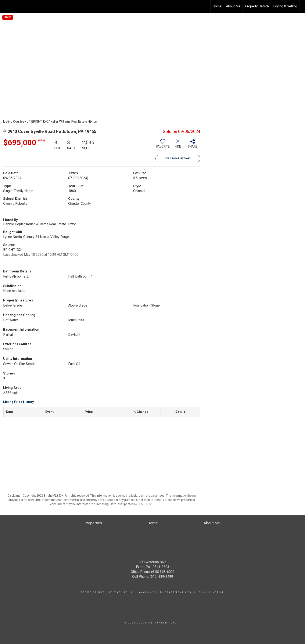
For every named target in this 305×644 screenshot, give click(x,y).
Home (217, 6)
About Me (233, 6)
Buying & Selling (285, 6)
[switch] (163, 145)
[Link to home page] (5, 6)
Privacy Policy (122, 592)
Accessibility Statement (162, 592)
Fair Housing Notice (206, 592)
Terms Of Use (93, 592)
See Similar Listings (178, 158)
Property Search (257, 6)
